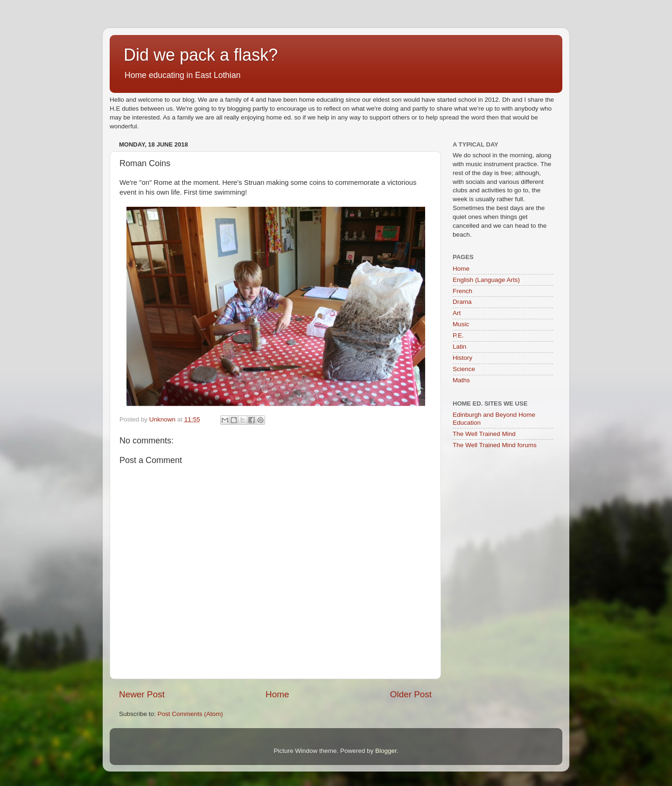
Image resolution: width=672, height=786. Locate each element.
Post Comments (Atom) (190, 714)
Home (277, 694)
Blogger (386, 751)
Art (457, 313)
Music (461, 324)
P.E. (458, 335)
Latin (459, 347)
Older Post (411, 694)
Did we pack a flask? (201, 55)
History (462, 358)
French (462, 291)
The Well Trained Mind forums (495, 445)
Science (464, 369)
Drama (462, 302)
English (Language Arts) (486, 280)
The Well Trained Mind (484, 434)
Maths (461, 380)
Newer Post (142, 694)
